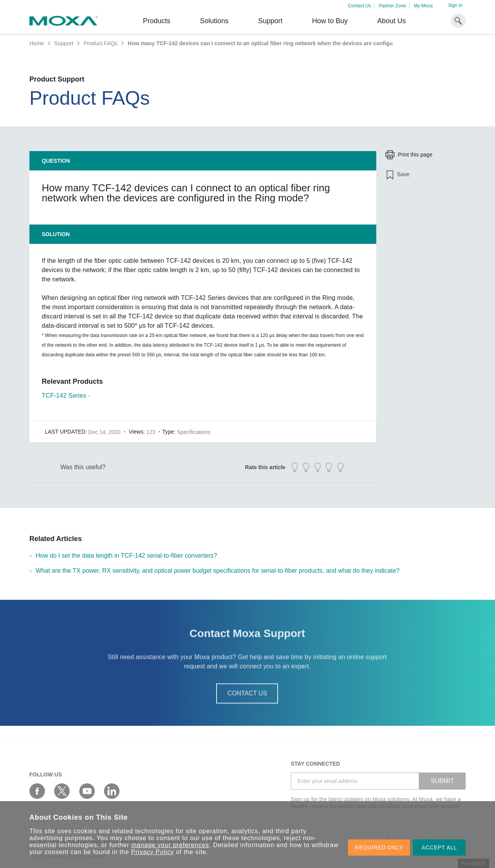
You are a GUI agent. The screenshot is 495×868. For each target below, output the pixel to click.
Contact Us (359, 6)
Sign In (455, 5)
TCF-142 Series (64, 396)
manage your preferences (170, 845)
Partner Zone (393, 6)
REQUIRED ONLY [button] (379, 848)
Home (37, 43)
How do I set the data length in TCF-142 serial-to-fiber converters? (126, 556)
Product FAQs (100, 43)
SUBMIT (442, 781)
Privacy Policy (153, 852)
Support (270, 21)
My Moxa (423, 6)
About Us (391, 21)
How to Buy (330, 21)
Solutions (214, 21)
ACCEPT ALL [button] (439, 848)
